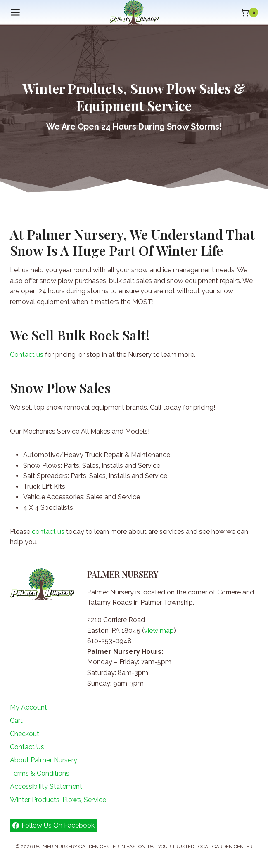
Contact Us (27, 747)
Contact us (27, 355)
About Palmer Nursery (44, 760)
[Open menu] (15, 13)
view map (159, 631)
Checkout (25, 734)
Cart (16, 721)
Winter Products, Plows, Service (58, 800)
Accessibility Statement (46, 787)
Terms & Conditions (40, 773)
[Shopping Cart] (249, 12)
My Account (28, 707)
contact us (48, 532)
